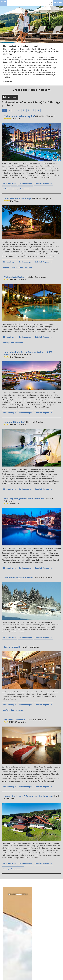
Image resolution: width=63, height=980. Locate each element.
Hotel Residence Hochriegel (18, 199)
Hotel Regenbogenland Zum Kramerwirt (24, 499)
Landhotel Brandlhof (14, 422)
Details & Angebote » (43, 183)
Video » (6, 189)
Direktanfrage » (10, 183)
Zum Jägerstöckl (12, 647)
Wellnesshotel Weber (14, 277)
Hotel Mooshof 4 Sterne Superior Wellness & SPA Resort (28, 353)
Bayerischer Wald (46, 895)
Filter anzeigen (10, 97)
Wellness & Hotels (17, 895)
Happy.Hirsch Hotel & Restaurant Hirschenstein (28, 796)
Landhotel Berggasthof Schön (18, 578)
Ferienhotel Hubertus (14, 720)
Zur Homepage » (25, 183)
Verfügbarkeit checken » (22, 189)
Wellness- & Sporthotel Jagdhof (19, 116)
